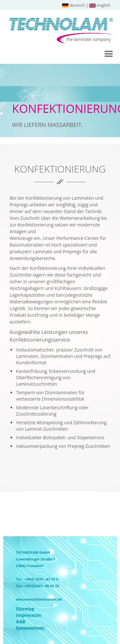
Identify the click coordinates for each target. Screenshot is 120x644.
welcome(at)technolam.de (39, 599)
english (100, 5)
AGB (20, 622)
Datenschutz (20, 628)
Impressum (20, 615)
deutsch (73, 5)
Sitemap (20, 609)
